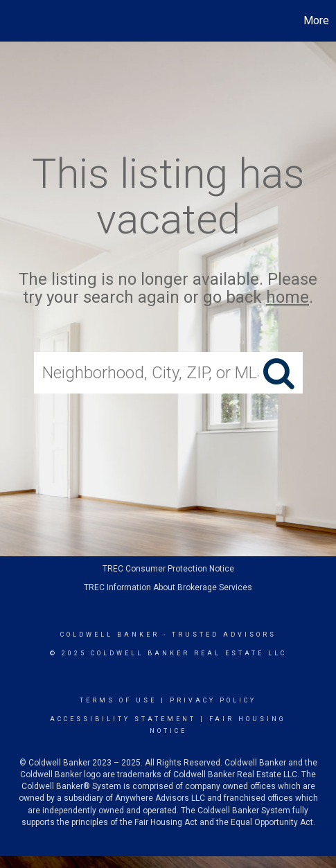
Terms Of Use (118, 700)
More (316, 20)
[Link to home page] (12, 21)
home (288, 298)
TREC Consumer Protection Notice (168, 569)
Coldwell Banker (110, 635)
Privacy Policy (213, 700)
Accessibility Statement (123, 719)
